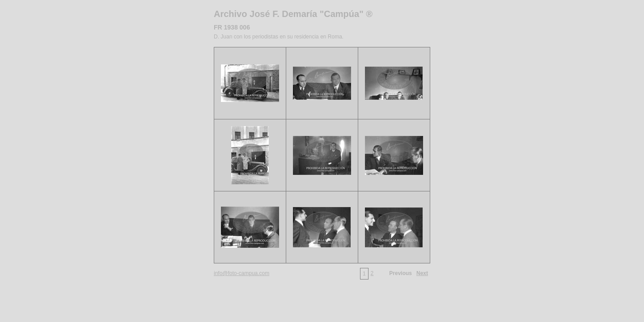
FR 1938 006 (232, 27)
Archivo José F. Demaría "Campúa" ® (293, 14)
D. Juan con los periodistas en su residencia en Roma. (279, 37)
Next (422, 273)
